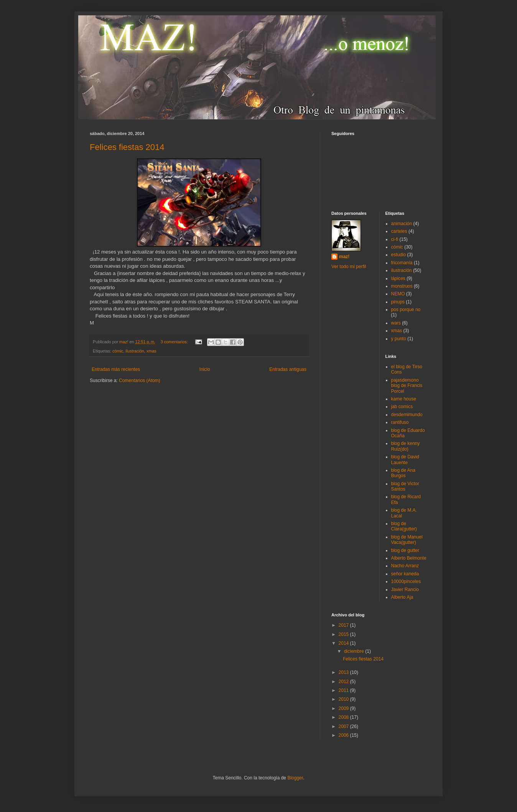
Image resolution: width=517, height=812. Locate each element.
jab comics (402, 407)
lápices (398, 278)
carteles (399, 231)
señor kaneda (405, 574)
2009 (344, 708)
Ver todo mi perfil (349, 267)
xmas (151, 351)
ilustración (135, 351)
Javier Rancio (405, 590)
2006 (344, 735)
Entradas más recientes (116, 369)
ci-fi (395, 239)
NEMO (398, 294)
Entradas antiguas (288, 369)
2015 (344, 634)
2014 (344, 643)
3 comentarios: (175, 342)
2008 (344, 717)
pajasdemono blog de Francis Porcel (407, 386)
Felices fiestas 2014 (127, 147)
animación (402, 224)
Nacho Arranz (405, 566)
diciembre (355, 651)
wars (396, 323)
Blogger (295, 778)
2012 (344, 682)
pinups (398, 302)
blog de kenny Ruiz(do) (406, 446)
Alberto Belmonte (409, 558)
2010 (344, 699)
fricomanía (402, 263)
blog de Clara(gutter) (404, 526)
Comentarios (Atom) (139, 380)
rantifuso (400, 422)
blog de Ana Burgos (403, 473)
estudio (399, 255)
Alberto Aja (402, 597)
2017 (344, 625)
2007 (344, 726)
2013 (344, 672)
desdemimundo (407, 415)
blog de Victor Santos (405, 486)
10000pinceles (406, 581)
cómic (118, 351)
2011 (344, 690)
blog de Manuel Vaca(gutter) (407, 540)
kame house (404, 399)
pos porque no (406, 310)
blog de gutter (405, 550)
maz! (344, 257)
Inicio (205, 369)
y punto (399, 339)
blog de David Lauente (405, 460)
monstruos (402, 286)
